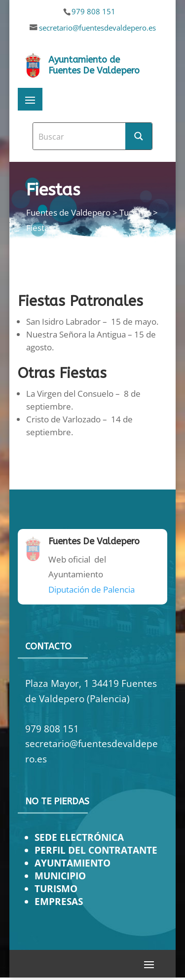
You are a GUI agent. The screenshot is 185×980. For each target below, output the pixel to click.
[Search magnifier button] (139, 136)
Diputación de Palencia (92, 589)
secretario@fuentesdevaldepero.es (97, 28)
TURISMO (56, 888)
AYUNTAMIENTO (73, 863)
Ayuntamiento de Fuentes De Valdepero (94, 65)
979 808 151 (93, 11)
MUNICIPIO (60, 876)
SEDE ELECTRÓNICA (79, 837)
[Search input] (80, 136)
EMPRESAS (59, 901)
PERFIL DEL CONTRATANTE (96, 850)
